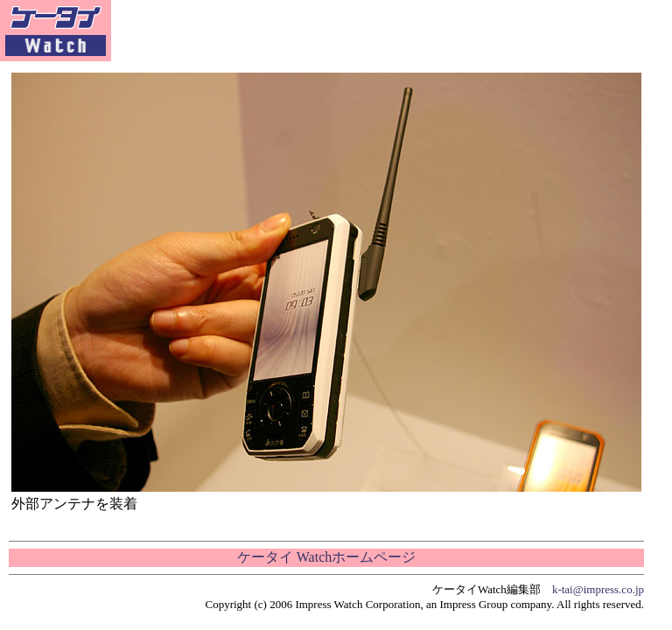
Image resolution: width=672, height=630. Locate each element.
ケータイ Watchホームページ (326, 557)
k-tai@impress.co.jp (598, 589)
